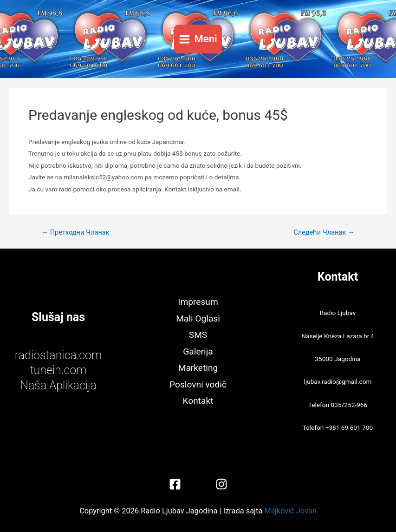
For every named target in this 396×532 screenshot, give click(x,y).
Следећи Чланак (324, 233)
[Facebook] (175, 484)
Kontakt (198, 401)
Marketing (198, 368)
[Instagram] (221, 484)
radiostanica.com (58, 355)
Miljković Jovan (290, 511)
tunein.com (58, 370)
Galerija (198, 351)
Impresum (198, 302)
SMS (198, 335)
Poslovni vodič (198, 384)
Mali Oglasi (198, 319)
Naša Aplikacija (58, 385)
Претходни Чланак (75, 233)
